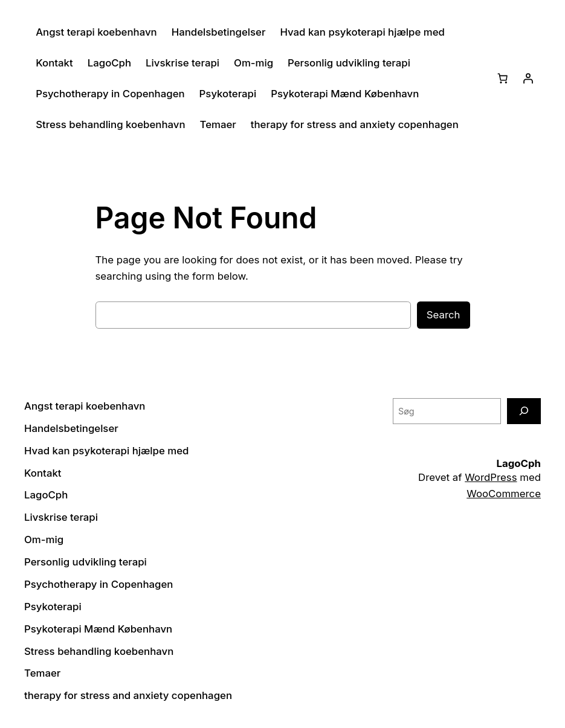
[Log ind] (528, 79)
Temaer (218, 124)
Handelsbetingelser (219, 32)
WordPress (491, 477)
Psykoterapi (228, 94)
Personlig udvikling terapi (349, 63)
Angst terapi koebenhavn (96, 32)
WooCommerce (504, 494)
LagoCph (109, 63)
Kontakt (54, 63)
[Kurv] (503, 79)
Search (444, 315)
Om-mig (253, 63)
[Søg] (524, 411)
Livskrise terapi (182, 63)
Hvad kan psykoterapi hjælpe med (362, 32)
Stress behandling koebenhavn (110, 124)
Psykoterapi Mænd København (345, 94)
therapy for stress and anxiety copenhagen (355, 124)
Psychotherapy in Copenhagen (110, 94)
